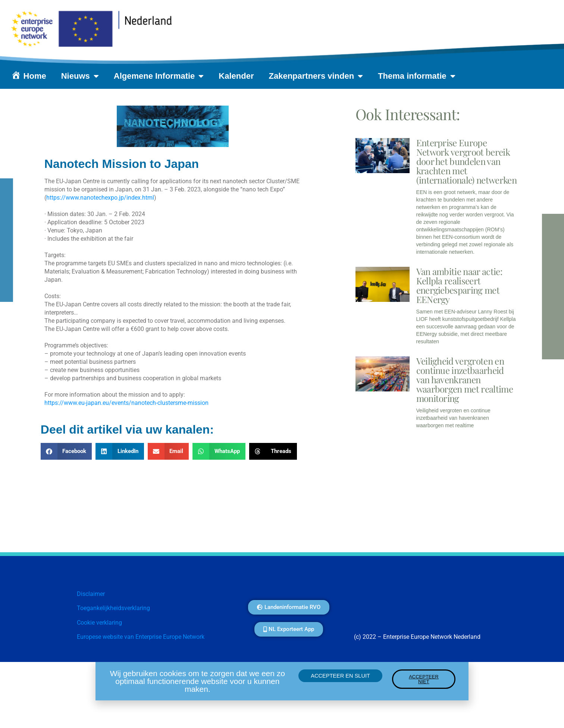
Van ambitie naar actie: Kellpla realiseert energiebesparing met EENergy (459, 285)
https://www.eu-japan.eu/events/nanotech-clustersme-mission (126, 403)
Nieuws (80, 76)
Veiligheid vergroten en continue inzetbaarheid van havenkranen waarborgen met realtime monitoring (465, 379)
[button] (66, 451)
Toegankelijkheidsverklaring (113, 608)
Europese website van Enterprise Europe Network (141, 637)
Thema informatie (416, 76)
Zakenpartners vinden (316, 76)
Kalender (236, 76)
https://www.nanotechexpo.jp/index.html (100, 198)
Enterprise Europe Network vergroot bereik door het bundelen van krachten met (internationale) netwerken (466, 161)
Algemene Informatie (159, 76)
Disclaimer (91, 594)
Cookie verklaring (99, 623)
